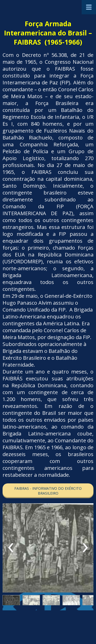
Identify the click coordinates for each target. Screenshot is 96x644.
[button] (48, 491)
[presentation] (11, 548)
